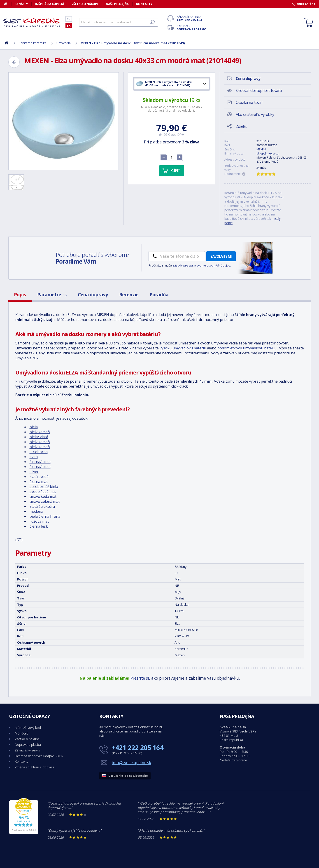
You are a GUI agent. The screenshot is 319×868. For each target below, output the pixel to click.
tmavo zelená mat (45, 501)
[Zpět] (14, 62)
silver (34, 472)
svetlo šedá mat (43, 491)
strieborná (39, 452)
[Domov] (8, 4)
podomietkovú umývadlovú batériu (247, 348)
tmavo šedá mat (43, 496)
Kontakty (144, 4)
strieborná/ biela (44, 487)
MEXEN (261, 149)
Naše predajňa (117, 4)
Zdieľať (241, 126)
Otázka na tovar (249, 102)
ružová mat (39, 521)
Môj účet (21, 733)
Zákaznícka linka (192, 18)
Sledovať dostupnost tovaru (259, 90)
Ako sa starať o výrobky (255, 114)
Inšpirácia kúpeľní (50, 4)
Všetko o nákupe (85, 4)
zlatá (34, 457)
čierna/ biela (40, 462)
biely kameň (40, 432)
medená (36, 511)
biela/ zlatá (39, 437)
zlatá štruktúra (42, 506)
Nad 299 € (192, 28)
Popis (20, 295)
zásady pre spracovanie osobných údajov (201, 265)
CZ (69, 19)
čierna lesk (39, 526)
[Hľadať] (119, 22)
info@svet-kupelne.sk (132, 763)
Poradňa (159, 295)
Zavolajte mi (221, 256)
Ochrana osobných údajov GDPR (39, 756)
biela (34, 427)
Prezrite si (140, 678)
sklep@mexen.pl (268, 153)
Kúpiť (175, 171)
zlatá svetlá (39, 477)
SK (69, 26)
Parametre (52, 295)
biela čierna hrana (45, 516)
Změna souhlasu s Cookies (34, 767)
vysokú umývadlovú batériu (183, 348)
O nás (20, 4)
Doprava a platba (28, 745)
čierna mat (39, 482)
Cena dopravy (93, 295)
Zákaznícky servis (27, 750)
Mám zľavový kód (28, 728)
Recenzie (129, 295)
